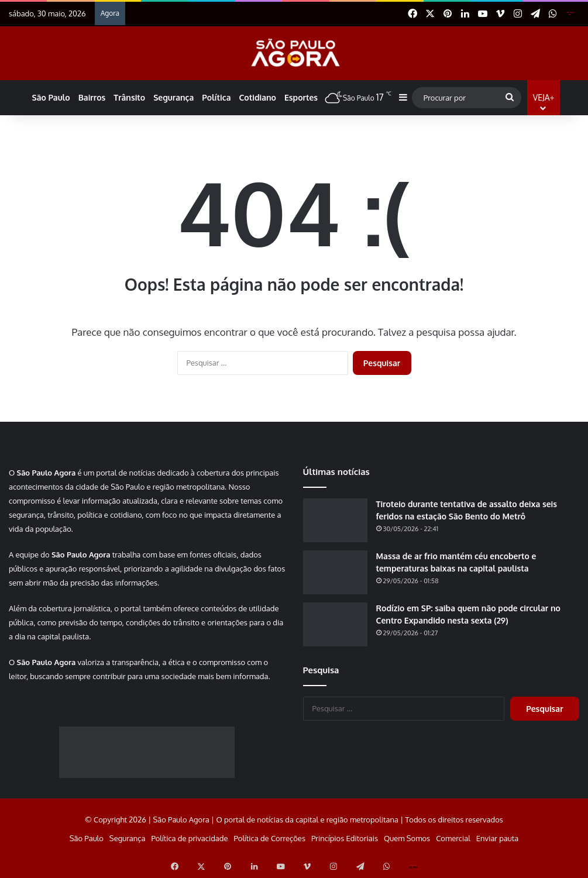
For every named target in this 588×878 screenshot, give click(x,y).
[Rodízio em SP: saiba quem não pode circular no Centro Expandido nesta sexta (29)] (335, 624)
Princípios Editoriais (345, 838)
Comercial (453, 838)
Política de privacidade (189, 838)
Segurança (173, 97)
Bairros (92, 97)
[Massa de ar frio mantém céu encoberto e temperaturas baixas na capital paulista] (335, 572)
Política (216, 97)
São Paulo (51, 97)
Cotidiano (257, 97)
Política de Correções (270, 838)
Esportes (301, 97)
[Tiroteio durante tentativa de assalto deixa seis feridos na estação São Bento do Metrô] (335, 520)
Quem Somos (407, 838)
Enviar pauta (497, 838)
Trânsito (129, 97)
